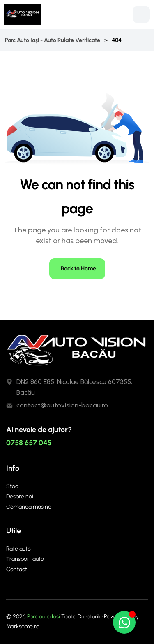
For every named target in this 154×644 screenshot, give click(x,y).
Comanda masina (29, 507)
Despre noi (20, 496)
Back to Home (78, 269)
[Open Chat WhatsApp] (124, 622)
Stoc (12, 486)
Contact (17, 569)
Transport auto (25, 559)
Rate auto (18, 549)
